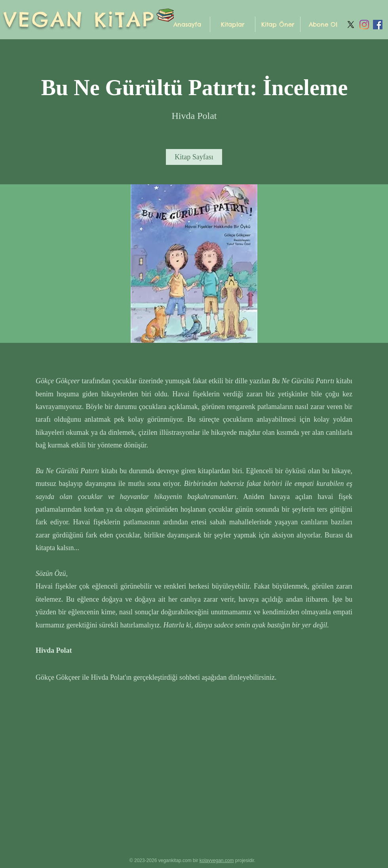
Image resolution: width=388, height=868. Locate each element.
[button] (233, 24)
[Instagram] (364, 25)
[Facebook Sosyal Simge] (378, 25)
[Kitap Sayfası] (194, 157)
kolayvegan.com (217, 860)
